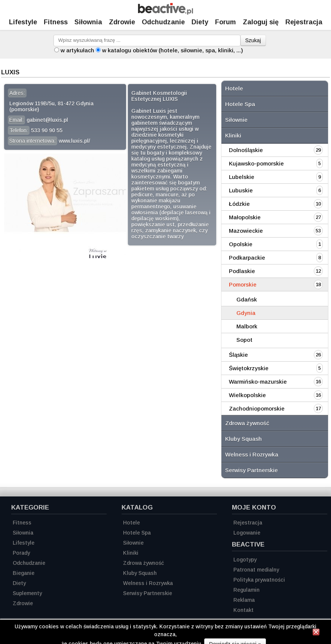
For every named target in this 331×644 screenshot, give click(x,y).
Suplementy (27, 593)
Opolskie (241, 244)
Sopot (244, 340)
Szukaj (253, 40)
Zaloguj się (261, 22)
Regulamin (246, 590)
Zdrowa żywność (247, 423)
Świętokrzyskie (249, 368)
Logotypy (245, 560)
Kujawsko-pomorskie (256, 163)
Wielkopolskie (247, 395)
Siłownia (88, 22)
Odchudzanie (163, 22)
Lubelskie (242, 177)
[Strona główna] (165, 13)
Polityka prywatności (259, 580)
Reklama (244, 600)
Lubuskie (241, 190)
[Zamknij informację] (316, 633)
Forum (226, 22)
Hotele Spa (240, 104)
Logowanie (247, 533)
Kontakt (243, 610)
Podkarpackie (247, 258)
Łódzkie (239, 204)
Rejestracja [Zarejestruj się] (304, 22)
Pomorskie (243, 284)
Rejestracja (248, 523)
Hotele (234, 88)
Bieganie (24, 573)
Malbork (247, 326)
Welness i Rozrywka (252, 454)
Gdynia (246, 313)
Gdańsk (247, 299)
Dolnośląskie (246, 150)
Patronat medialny (256, 570)
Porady (21, 553)
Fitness (56, 22)
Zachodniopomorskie (257, 408)
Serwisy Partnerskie (252, 470)
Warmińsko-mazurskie (258, 382)
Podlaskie (242, 271)
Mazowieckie (246, 231)
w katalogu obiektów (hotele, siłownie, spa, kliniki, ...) (173, 50)
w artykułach (77, 50)
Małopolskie (245, 217)
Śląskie (238, 355)
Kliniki (233, 135)
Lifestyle (23, 22)
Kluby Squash (243, 439)
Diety (200, 22)
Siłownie (236, 120)
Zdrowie (122, 22)
